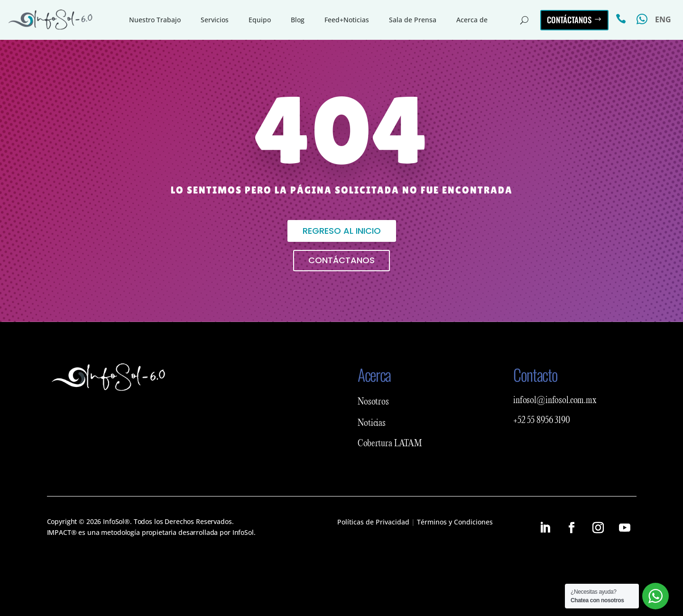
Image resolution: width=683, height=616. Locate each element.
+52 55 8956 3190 (542, 421)
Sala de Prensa (413, 20)
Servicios (215, 20)
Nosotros (373, 402)
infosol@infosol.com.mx (555, 401)
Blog (298, 20)
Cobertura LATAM (390, 444)
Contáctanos (569, 20)
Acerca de (472, 20)
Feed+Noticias (347, 20)
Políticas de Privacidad (373, 522)
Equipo (260, 20)
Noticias (372, 423)
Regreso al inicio (342, 231)
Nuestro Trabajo (155, 20)
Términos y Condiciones (455, 522)
